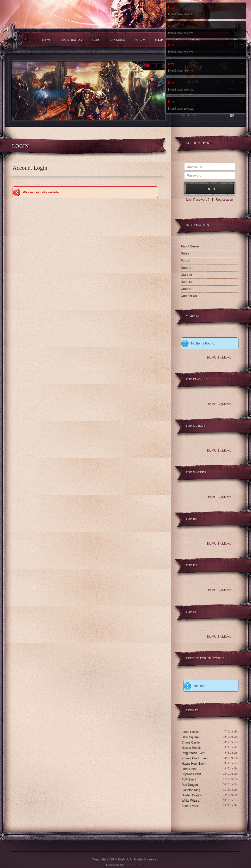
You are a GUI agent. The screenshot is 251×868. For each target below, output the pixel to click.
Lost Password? (198, 200)
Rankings (117, 40)
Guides (186, 289)
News (46, 40)
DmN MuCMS (135, 865)
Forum (140, 40)
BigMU (212, 357)
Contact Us (189, 296)
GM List (186, 275)
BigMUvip (224, 357)
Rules (185, 253)
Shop (159, 40)
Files (96, 40)
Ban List (187, 282)
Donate (186, 268)
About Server (190, 246)
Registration (71, 40)
